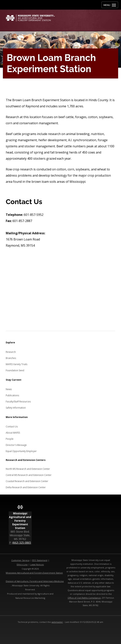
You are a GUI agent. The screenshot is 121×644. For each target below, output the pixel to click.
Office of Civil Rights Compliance (84, 598)
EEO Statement (40, 560)
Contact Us (12, 427)
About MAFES (13, 433)
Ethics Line (22, 564)
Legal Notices (37, 564)
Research (11, 352)
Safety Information (16, 408)
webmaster (57, 622)
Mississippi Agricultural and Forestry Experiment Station (34, 573)
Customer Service (20, 560)
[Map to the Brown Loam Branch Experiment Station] (61, 303)
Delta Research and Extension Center (26, 487)
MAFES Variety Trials (17, 364)
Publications (12, 395)
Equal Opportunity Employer (21, 451)
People (10, 439)
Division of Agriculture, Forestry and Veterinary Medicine (35, 581)
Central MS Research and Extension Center (29, 475)
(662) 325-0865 (22, 543)
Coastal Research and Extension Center (27, 481)
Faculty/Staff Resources (18, 402)
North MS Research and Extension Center (28, 469)
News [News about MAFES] (9, 389)
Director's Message (16, 445)
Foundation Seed (15, 370)
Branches (11, 358)
